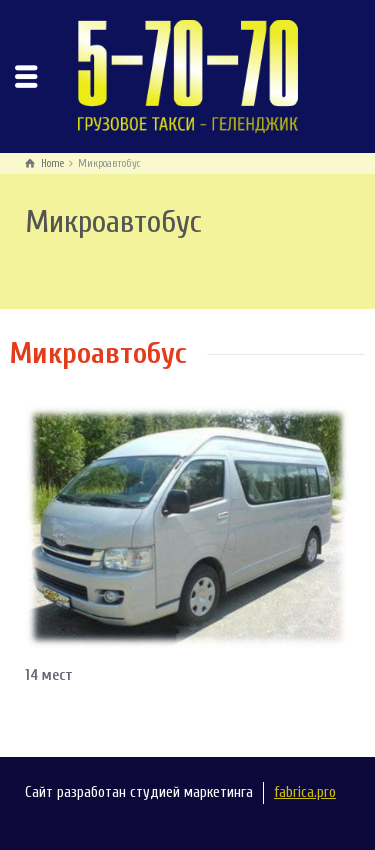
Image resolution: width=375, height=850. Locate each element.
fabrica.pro (305, 792)
